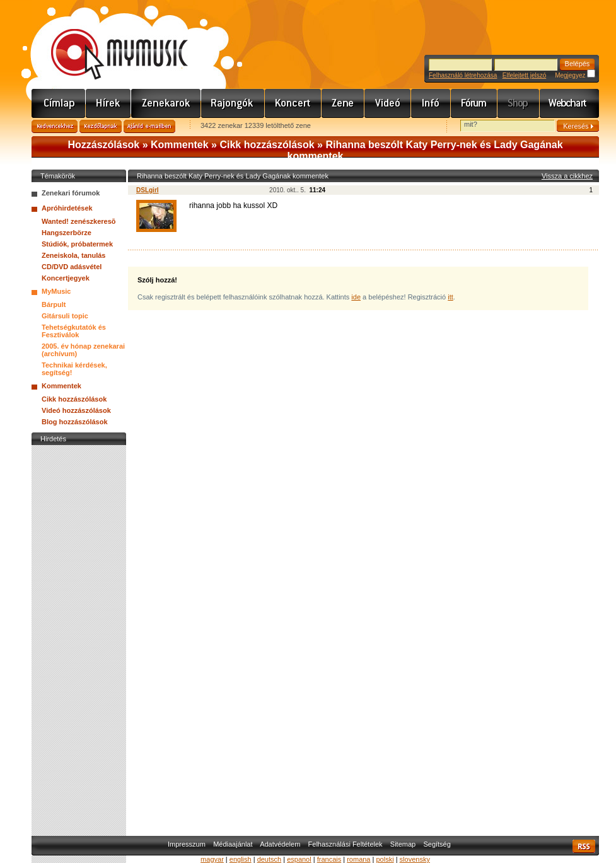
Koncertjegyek (66, 278)
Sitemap (403, 844)
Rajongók (233, 103)
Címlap (59, 103)
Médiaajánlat (233, 844)
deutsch (270, 859)
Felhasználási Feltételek (346, 844)
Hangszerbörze (67, 233)
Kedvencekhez (55, 126)
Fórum (474, 103)
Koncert (293, 103)
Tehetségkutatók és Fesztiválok (74, 331)
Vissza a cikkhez (567, 176)
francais (329, 859)
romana (358, 859)
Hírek (108, 103)
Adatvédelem (280, 844)
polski (385, 859)
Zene (343, 103)
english (241, 859)
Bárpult (54, 304)
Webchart (569, 103)
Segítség (437, 844)
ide (356, 297)
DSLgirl (148, 190)
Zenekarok (166, 103)
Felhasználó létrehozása (463, 75)
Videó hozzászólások (76, 410)
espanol (299, 859)
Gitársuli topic (65, 316)
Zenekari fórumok (71, 193)
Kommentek (180, 145)
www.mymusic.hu (109, 41)
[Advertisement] (79, 637)
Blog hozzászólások (75, 422)
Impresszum (187, 844)
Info (431, 103)
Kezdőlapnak (101, 126)
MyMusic (56, 291)
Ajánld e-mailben (149, 126)
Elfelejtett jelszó (524, 75)
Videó (388, 103)
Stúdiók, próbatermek (77, 244)
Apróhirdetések (67, 208)
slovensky (415, 859)
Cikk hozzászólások (267, 145)
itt (450, 297)
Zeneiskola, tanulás (73, 255)
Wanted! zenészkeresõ (79, 221)
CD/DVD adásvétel (72, 267)
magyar (212, 859)
